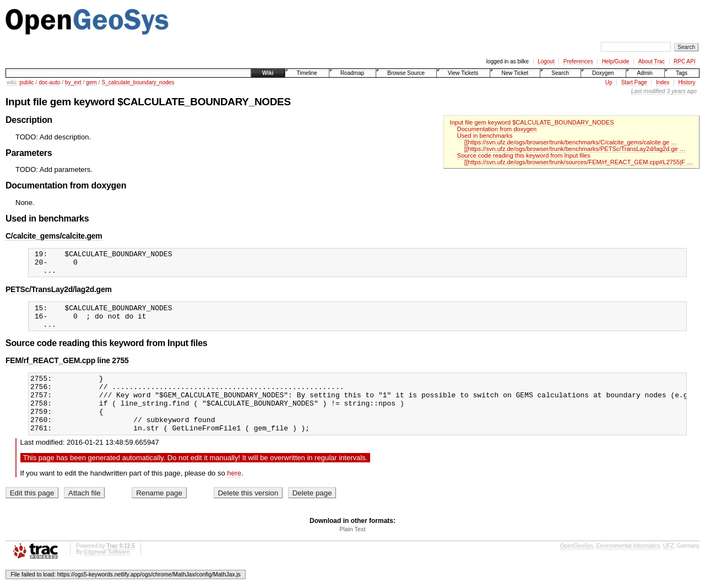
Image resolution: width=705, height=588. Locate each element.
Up (609, 82)
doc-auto (49, 82)
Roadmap (352, 73)
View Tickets (463, 73)
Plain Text (352, 551)
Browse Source (406, 73)
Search (560, 73)
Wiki (268, 73)
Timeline (307, 73)
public (26, 82)
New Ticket (515, 73)
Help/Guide (616, 61)
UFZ (668, 567)
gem (91, 82)
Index (663, 82)
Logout (546, 61)
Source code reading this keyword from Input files (524, 155)
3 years (676, 91)
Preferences (578, 61)
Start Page (634, 82)
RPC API (684, 61)
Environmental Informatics (628, 567)
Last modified (648, 91)
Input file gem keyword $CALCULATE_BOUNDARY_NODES (532, 122)
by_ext (73, 82)
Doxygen (603, 73)
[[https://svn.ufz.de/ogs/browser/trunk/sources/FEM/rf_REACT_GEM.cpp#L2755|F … (579, 162)
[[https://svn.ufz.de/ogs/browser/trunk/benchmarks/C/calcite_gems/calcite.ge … (571, 142)
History (687, 82)
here (234, 495)
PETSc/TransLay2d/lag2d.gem (59, 294)
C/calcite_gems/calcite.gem (54, 236)
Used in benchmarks (485, 136)
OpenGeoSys (577, 567)
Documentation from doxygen (497, 129)
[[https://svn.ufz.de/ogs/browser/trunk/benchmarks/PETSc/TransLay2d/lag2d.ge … (575, 149)
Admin (645, 73)
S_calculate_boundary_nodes (138, 82)
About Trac (652, 61)
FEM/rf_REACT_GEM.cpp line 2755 (67, 370)
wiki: (12, 82)
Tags (682, 73)
